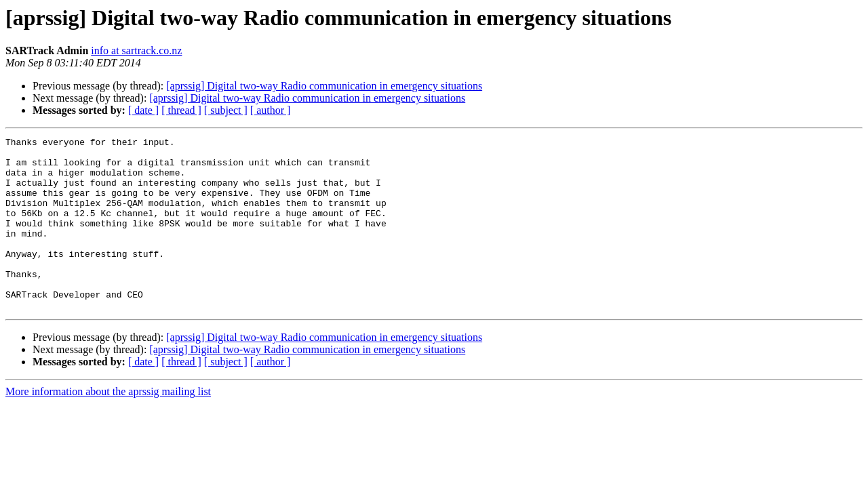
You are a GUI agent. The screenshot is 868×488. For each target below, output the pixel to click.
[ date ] (143, 110)
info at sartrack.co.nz (136, 50)
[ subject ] (226, 110)
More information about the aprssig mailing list (108, 426)
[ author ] (271, 110)
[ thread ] (181, 110)
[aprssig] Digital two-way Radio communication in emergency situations (324, 86)
